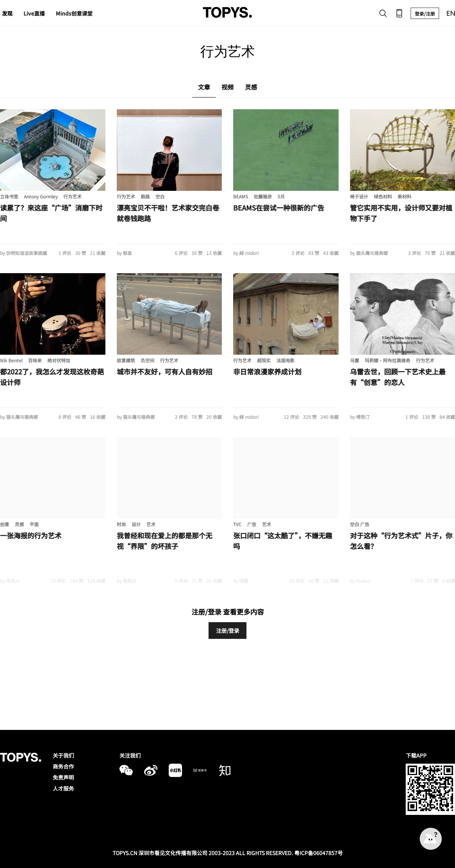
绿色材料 (383, 196)
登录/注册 (425, 13)
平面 (34, 524)
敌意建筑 (126, 360)
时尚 (121, 524)
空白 (160, 196)
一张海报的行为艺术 (31, 535)
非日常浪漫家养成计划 (267, 371)
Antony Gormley (41, 196)
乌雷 (355, 360)
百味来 (35, 360)
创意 (5, 524)
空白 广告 (360, 524)
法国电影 (286, 360)
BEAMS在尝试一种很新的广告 (279, 208)
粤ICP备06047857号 (318, 853)
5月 (281, 196)
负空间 (147, 360)
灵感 (19, 524)
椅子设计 (359, 196)
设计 (136, 524)
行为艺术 (72, 196)
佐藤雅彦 (263, 196)
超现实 (264, 360)
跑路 (145, 196)
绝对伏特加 (59, 360)
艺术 (151, 524)
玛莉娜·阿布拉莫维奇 (388, 360)
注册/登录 (228, 631)
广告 (252, 524)
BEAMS (241, 196)
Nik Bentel (11, 360)
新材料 (405, 196)
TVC (237, 524)
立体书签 (9, 196)
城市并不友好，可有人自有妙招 (165, 371)
